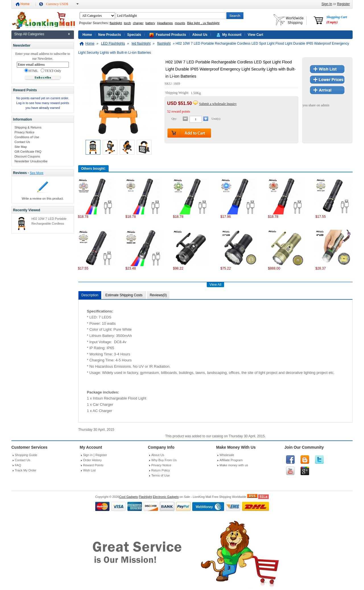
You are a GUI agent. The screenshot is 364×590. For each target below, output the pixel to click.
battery (150, 23)
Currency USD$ (57, 4)
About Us (200, 35)
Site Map (21, 147)
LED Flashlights (113, 44)
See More (37, 173)
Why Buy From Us (164, 460)
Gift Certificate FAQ (28, 152)
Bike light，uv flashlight (203, 23)
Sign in (88, 455)
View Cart (255, 35)
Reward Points (93, 465)
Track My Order (26, 470)
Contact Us (22, 142)
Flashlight (145, 497)
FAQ (18, 465)
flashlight (116, 23)
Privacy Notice (24, 132)
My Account (232, 35)
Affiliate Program (231, 460)
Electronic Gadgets (166, 497)
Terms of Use (161, 475)
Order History (92, 460)
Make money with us (234, 465)
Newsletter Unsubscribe (31, 161)
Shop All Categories (29, 34)
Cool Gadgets (129, 497)
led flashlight (141, 44)
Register (343, 4)
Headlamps (165, 23)
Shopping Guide (26, 455)
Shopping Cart (337, 20)
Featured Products (171, 35)
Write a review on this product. (43, 198)
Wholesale (227, 455)
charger (138, 23)
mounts (180, 23)
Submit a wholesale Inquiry (218, 104)
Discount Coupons (27, 156)
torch (127, 23)
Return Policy (161, 470)
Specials (134, 35)
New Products (109, 35)
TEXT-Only (51, 71)
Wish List (89, 470)
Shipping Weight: (178, 93)
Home (25, 4)
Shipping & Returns (28, 127)
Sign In (327, 4)
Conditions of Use (27, 137)
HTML (31, 71)
